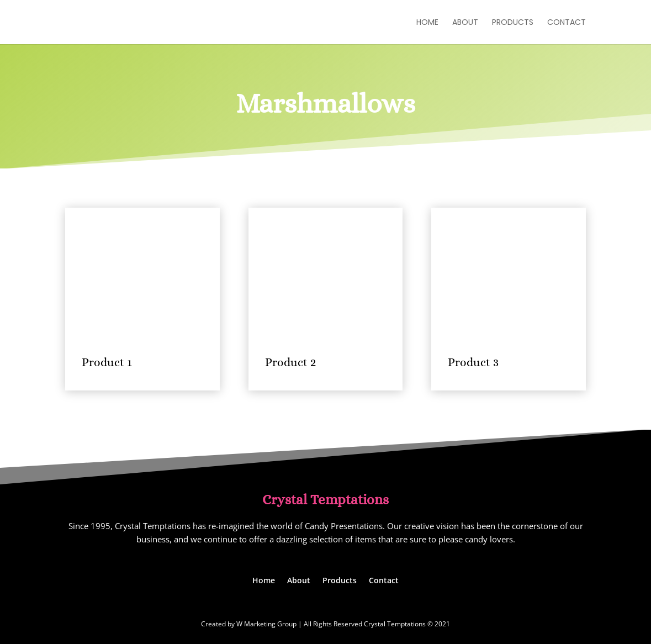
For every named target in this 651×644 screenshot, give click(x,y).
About (465, 23)
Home (427, 23)
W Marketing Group (266, 624)
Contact (567, 23)
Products (513, 23)
